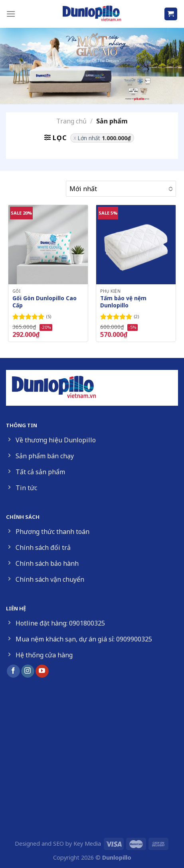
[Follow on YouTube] (42, 671)
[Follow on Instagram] (28, 671)
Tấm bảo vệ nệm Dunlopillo (123, 302)
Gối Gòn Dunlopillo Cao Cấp (45, 302)
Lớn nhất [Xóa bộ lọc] (104, 138)
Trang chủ (71, 121)
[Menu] (11, 14)
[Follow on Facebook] (13, 671)
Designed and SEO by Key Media (58, 844)
